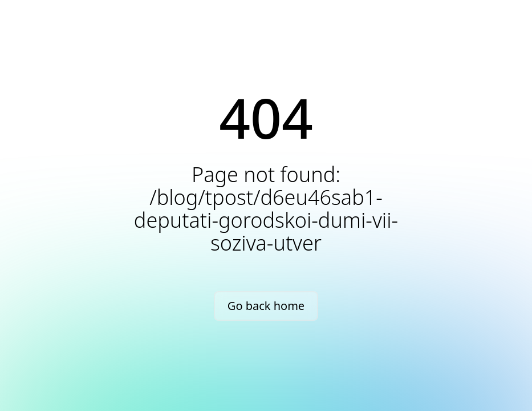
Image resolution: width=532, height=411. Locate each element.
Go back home (266, 306)
